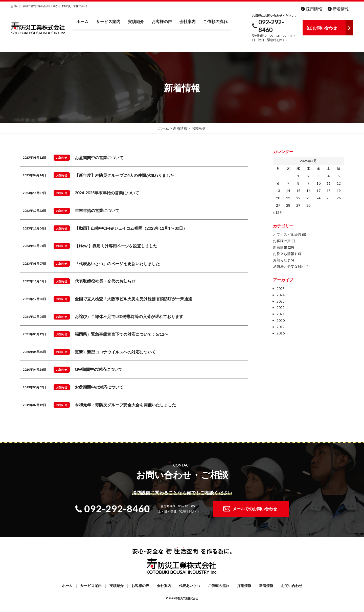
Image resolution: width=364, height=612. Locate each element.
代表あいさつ (190, 586)
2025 (281, 289)
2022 (281, 308)
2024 (281, 295)
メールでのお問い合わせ (255, 509)
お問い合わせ (292, 586)
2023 (281, 301)
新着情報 (341, 9)
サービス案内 (108, 21)
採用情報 (314, 9)
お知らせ (280, 260)
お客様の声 (162, 21)
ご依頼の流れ (215, 21)
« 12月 (278, 212)
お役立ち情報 (284, 254)
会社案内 (188, 21)
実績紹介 (136, 21)
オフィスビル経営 (287, 234)
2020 (281, 320)
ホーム (82, 21)
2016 (281, 333)
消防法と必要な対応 (289, 266)
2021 (281, 314)
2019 (281, 327)
